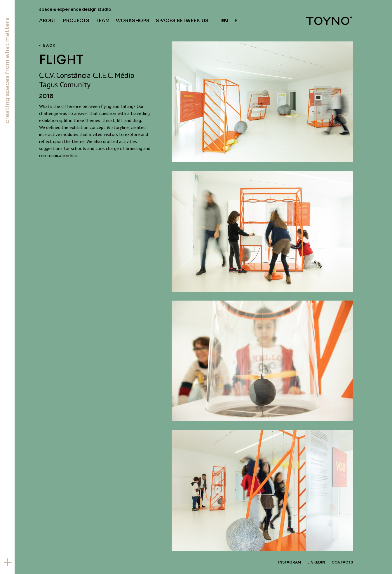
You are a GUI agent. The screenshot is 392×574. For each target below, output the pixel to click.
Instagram (290, 562)
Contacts (342, 562)
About (48, 21)
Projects (76, 21)
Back (49, 45)
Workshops (133, 21)
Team (103, 21)
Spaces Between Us (182, 21)
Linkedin (316, 562)
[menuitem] (221, 21)
